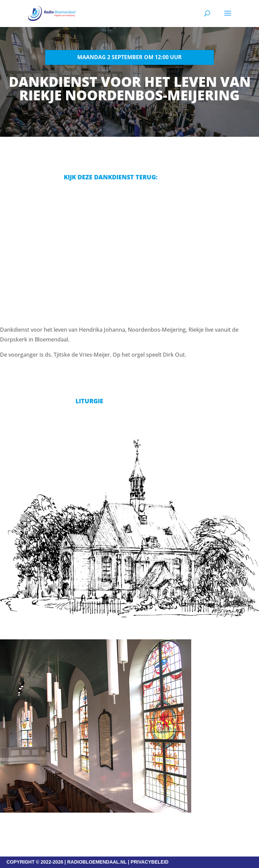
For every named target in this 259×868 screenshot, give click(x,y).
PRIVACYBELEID (150, 862)
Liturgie (89, 401)
